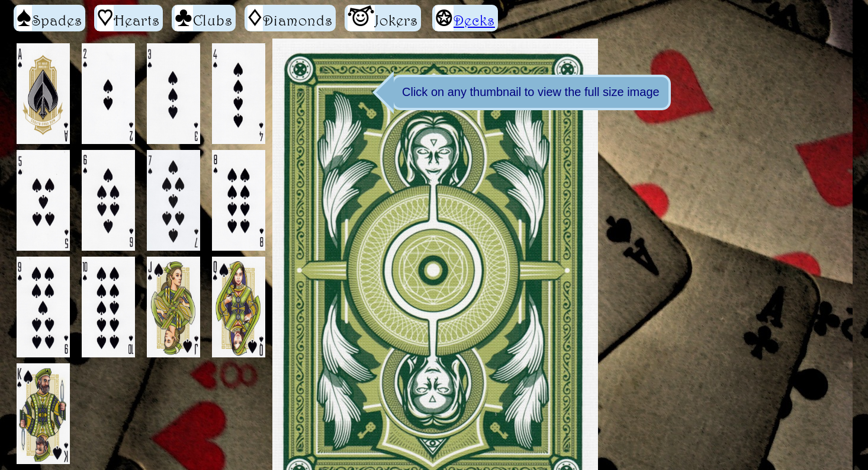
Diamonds (290, 18)
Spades (49, 18)
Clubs (204, 18)
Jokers (383, 18)
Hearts (128, 18)
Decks (474, 20)
